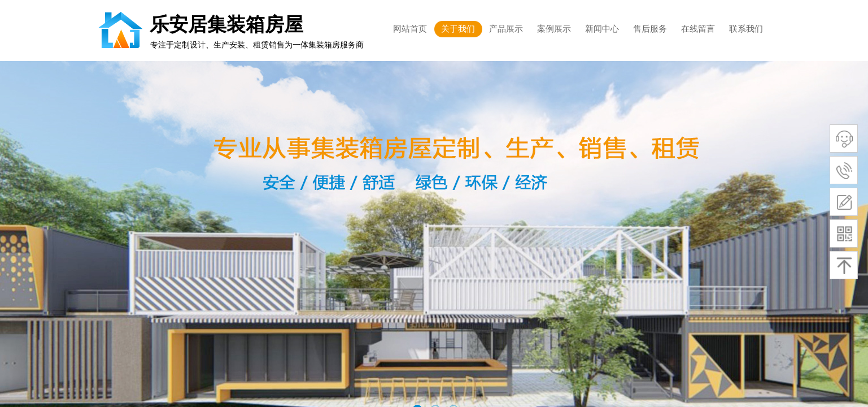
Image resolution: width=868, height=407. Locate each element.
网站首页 (410, 29)
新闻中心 (602, 29)
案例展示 (554, 29)
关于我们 (458, 29)
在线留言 (698, 29)
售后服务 (650, 29)
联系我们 (746, 29)
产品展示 (506, 29)
